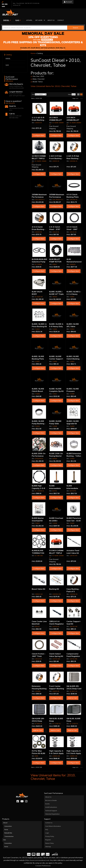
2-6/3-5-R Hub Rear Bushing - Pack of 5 (73, 150)
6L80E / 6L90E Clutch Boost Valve (38, 383)
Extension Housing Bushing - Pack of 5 (39, 681)
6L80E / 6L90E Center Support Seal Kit (56, 351)
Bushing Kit (54, 581)
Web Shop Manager (65, 866)
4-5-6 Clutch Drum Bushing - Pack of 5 (39, 221)
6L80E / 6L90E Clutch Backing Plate (73, 351)
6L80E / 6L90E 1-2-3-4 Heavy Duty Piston (74, 286)
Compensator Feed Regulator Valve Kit (73, 648)
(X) (31, 68)
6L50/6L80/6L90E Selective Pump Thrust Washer (39, 254)
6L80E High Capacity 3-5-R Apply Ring (38, 480)
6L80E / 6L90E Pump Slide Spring (55, 416)
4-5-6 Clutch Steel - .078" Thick (55, 221)
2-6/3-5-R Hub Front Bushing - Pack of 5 (56, 150)
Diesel (5, 815)
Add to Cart (72, 690)
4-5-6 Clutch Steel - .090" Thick (72, 221)
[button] (58, 12)
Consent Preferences (43, 858)
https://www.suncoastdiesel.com (37, 852)
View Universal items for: (54, 78)
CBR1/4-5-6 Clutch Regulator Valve (56, 616)
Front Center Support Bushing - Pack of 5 (57, 681)
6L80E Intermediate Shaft (55, 480)
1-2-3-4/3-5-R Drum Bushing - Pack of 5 (39, 112)
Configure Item (39, 127)
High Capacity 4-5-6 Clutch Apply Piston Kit (56, 745)
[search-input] (35, 20)
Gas (5, 832)
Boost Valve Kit (39, 581)
